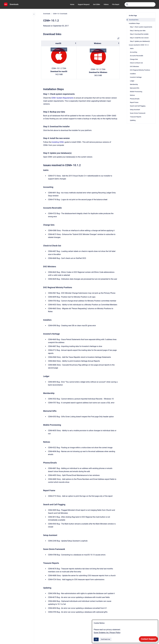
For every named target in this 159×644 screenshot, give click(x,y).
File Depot (116, 4)
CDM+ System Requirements (62, 98)
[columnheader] (59, 43)
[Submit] (127, 4)
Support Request (84, 4)
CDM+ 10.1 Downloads (60, 14)
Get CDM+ (97, 4)
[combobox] (140, 4)
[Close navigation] (34, 14)
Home (72, 4)
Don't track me (106, 639)
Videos (106, 4)
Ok (96, 639)
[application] (148, 640)
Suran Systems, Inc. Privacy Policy (107, 633)
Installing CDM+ (58, 142)
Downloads (14, 4)
